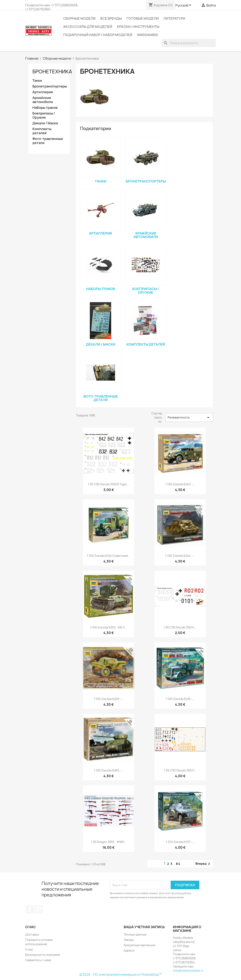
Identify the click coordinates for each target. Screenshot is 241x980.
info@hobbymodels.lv (188, 970)
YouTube (39, 909)
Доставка (32, 934)
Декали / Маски (45, 123)
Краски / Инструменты (138, 27)
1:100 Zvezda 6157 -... (180, 842)
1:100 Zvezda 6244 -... (180, 556)
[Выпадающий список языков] (184, 6)
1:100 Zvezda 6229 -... (109, 699)
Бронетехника (52, 71)
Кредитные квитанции (139, 945)
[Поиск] (189, 43)
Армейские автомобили (43, 100)
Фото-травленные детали (48, 141)
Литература (174, 18)
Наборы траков (45, 108)
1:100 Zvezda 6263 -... (109, 770)
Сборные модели (79, 18)
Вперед (203, 864)
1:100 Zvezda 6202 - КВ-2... (109, 627)
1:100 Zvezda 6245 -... (180, 484)
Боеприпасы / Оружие (44, 115)
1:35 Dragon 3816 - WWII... (109, 842)
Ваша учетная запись (144, 927)
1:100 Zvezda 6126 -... (180, 699)
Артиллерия (43, 92)
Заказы (129, 940)
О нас (29, 949)
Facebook (30, 909)
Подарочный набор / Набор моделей (98, 35)
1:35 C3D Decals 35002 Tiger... (109, 484)
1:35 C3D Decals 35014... (180, 627)
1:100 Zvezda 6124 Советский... (109, 556)
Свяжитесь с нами (38, 960)
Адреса (129, 950)
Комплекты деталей (42, 131)
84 (178, 864)
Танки (37, 81)
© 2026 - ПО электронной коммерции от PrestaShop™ (121, 975)
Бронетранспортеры (49, 86)
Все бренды (111, 18)
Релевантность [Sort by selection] (189, 417)
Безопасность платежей (43, 955)
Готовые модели (143, 18)
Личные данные (135, 934)
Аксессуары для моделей (88, 27)
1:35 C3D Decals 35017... (180, 770)
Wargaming (147, 35)
